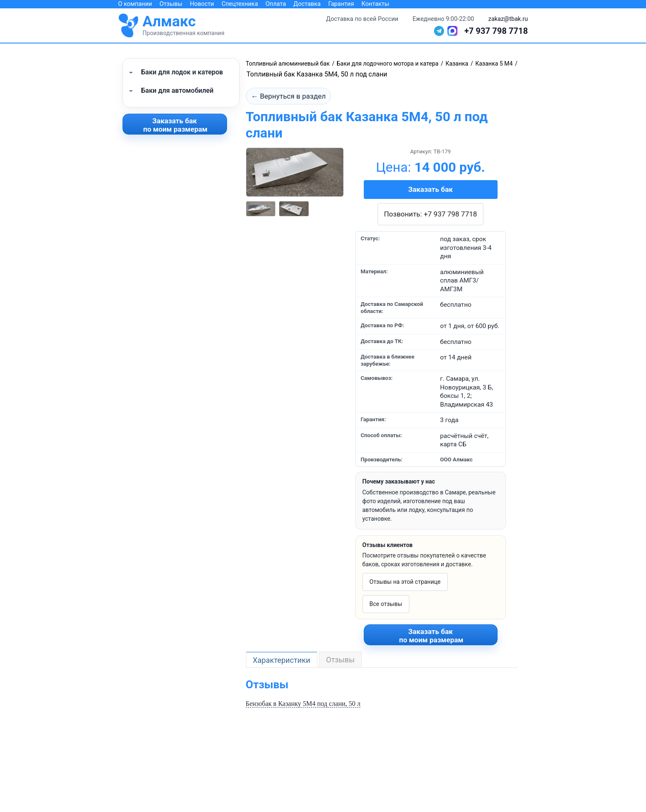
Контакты (375, 4)
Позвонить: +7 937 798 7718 (430, 214)
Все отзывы (386, 604)
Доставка (307, 4)
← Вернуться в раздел (289, 96)
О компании (135, 4)
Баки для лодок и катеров (182, 72)
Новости (202, 4)
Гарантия (341, 4)
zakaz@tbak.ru (508, 19)
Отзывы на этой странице (405, 582)
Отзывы (171, 4)
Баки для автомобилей (177, 90)
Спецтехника (240, 4)
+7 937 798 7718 (496, 31)
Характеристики (282, 660)
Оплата (276, 4)
